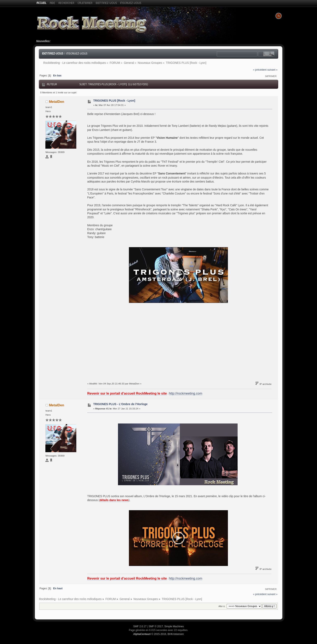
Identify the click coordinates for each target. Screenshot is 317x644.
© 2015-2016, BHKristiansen (158, 634)
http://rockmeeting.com (186, 393)
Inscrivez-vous (77, 53)
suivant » (272, 70)
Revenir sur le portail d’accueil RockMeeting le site (127, 393)
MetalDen (57, 102)
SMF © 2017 (156, 626)
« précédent (260, 70)
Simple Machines (174, 626)
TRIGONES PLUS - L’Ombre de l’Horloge (120, 404)
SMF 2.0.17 (140, 626)
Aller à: (222, 606)
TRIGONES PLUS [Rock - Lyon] (114, 101)
